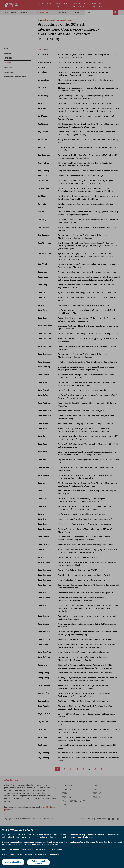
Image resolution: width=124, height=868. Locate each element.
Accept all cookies (13, 862)
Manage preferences (11, 855)
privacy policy (14, 849)
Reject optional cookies (39, 862)
